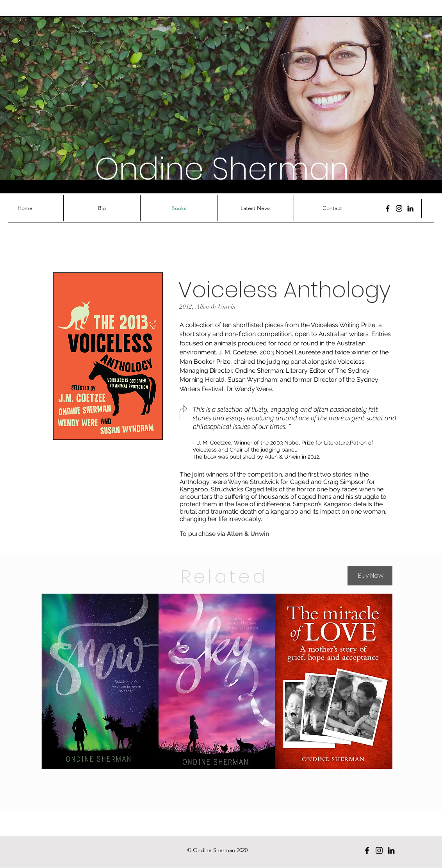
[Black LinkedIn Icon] (410, 208)
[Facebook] (388, 208)
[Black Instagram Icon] (399, 208)
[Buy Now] (370, 576)
